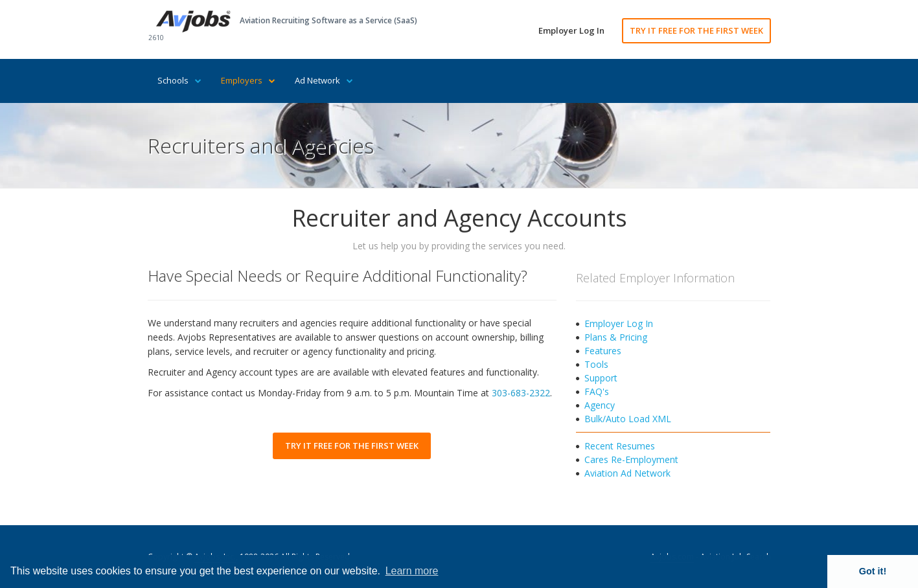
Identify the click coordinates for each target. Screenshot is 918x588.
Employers (248, 80)
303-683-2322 (521, 393)
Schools (179, 80)
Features (603, 351)
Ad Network (324, 80)
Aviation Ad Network (627, 473)
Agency (600, 405)
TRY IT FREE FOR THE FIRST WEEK (696, 30)
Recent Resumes (620, 446)
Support (601, 378)
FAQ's (597, 391)
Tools (596, 364)
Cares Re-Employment (631, 459)
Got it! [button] (873, 571)
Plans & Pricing (616, 337)
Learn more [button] (412, 571)
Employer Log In (571, 30)
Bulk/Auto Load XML (628, 419)
